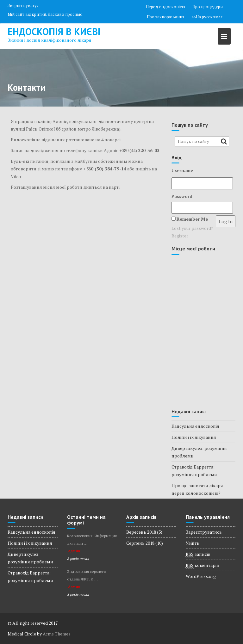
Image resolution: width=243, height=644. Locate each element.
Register (180, 236)
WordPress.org (201, 576)
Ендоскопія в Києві (54, 31)
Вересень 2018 (141, 532)
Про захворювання (165, 17)
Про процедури (208, 7)
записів (198, 554)
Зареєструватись (204, 532)
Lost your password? (192, 228)
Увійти (193, 543)
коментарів (202, 565)
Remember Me (192, 219)
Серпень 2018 (140, 543)
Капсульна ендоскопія (195, 426)
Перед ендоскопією (165, 7)
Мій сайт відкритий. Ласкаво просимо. (46, 14)
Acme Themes (57, 634)
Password (182, 196)
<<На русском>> (207, 17)
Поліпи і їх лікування (194, 437)
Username (182, 170)
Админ (74, 551)
